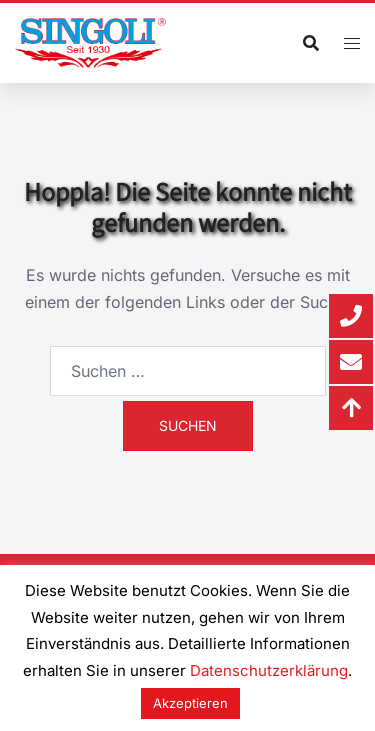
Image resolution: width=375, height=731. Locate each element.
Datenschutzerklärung (269, 670)
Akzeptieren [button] (190, 703)
